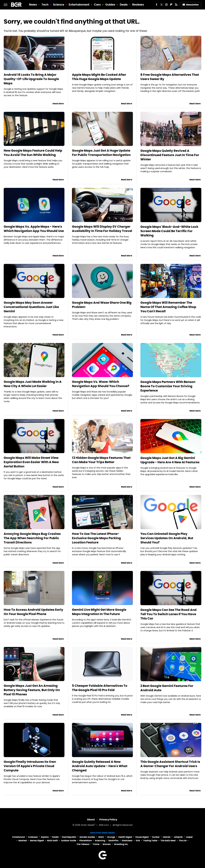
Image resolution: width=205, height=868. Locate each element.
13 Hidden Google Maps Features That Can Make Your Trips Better (101, 460)
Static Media (88, 825)
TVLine (96, 844)
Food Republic (69, 837)
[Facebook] (157, 5)
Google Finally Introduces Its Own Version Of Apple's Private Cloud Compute (30, 766)
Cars (97, 5)
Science (59, 5)
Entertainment (79, 5)
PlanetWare (86, 841)
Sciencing (100, 841)
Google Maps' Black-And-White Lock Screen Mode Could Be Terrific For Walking (169, 231)
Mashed (23, 841)
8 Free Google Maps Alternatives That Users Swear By (170, 77)
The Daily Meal (168, 841)
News (33, 5)
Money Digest (37, 841)
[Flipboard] (171, 5)
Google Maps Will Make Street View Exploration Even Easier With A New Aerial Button (31, 462)
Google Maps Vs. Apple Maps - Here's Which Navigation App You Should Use (34, 229)
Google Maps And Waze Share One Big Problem (102, 305)
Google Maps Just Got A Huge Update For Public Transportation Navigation (101, 153)
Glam (101, 837)
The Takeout (83, 844)
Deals (124, 5)
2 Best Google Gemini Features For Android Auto (167, 688)
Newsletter (191, 5)
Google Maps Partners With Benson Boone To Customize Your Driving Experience (168, 386)
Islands (167, 837)
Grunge (111, 837)
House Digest (142, 837)
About (91, 820)
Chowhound (18, 837)
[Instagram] (166, 5)
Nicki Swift (52, 841)
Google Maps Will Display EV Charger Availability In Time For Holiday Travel (102, 229)
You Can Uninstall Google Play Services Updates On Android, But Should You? (167, 538)
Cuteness (33, 837)
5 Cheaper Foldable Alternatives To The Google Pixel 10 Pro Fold (100, 688)
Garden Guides (87, 837)
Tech (45, 5)
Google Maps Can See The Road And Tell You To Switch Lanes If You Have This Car (168, 614)
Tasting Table (150, 841)
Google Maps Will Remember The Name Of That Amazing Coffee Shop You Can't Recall (168, 307)
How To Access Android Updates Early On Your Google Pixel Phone (33, 612)
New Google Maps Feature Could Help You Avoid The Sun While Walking (33, 153)
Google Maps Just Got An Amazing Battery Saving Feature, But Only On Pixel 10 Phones (32, 690)
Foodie (55, 837)
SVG (138, 841)
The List (183, 841)
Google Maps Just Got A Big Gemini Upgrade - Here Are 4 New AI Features (170, 460)
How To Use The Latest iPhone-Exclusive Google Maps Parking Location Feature (96, 538)
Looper (189, 837)
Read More (58, 104)
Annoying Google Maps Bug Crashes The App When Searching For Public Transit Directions (32, 538)
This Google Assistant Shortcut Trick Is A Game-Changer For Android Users (170, 764)
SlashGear (127, 841)
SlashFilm (113, 841)
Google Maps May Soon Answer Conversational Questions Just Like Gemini (31, 307)
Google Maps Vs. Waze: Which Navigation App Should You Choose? (101, 384)
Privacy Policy (108, 820)
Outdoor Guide (69, 841)
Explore (45, 837)
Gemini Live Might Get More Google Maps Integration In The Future (99, 612)
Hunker (156, 837)
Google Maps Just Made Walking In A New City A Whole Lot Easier (33, 384)
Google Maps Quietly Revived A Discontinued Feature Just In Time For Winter (170, 155)
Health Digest (125, 837)
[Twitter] (161, 5)
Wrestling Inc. (121, 844)
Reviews (138, 5)
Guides (110, 5)
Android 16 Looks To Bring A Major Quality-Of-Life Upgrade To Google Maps (31, 79)
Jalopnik (178, 837)
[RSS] (176, 5)
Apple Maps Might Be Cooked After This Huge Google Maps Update (99, 77)
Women (107, 844)
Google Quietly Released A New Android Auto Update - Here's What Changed (100, 766)
